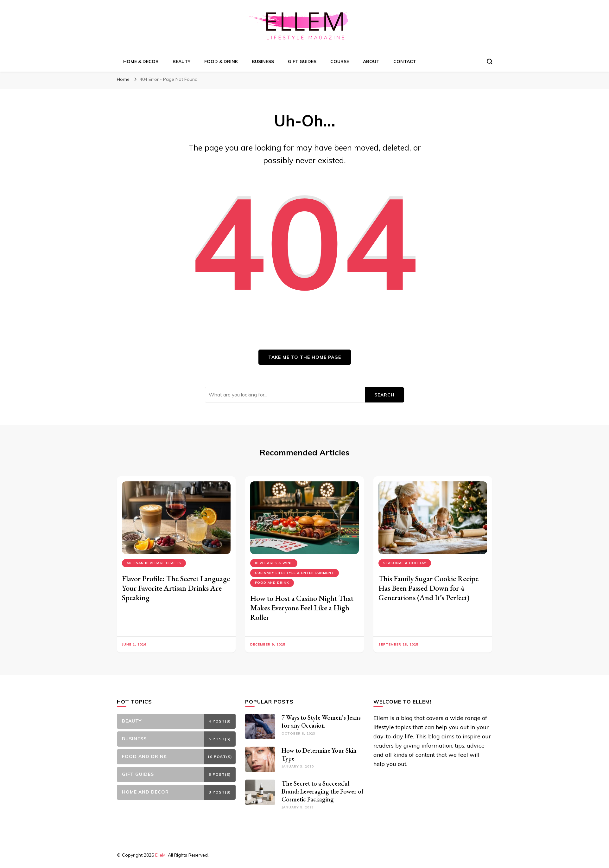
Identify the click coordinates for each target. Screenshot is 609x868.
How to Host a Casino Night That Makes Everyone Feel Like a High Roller (302, 608)
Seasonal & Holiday (405, 563)
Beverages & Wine (274, 563)
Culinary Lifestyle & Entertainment (295, 573)
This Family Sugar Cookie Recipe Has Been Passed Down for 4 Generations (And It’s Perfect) (428, 588)
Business (263, 61)
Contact (405, 61)
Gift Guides (302, 61)
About (371, 61)
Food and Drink (272, 583)
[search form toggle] (490, 61)
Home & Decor (141, 61)
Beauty (181, 61)
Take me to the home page (305, 357)
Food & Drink (221, 61)
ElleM (160, 855)
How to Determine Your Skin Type (319, 754)
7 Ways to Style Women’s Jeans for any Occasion (321, 721)
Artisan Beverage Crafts (154, 563)
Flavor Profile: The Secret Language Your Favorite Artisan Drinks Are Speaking (176, 588)
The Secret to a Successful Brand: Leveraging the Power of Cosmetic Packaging (323, 791)
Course (340, 61)
